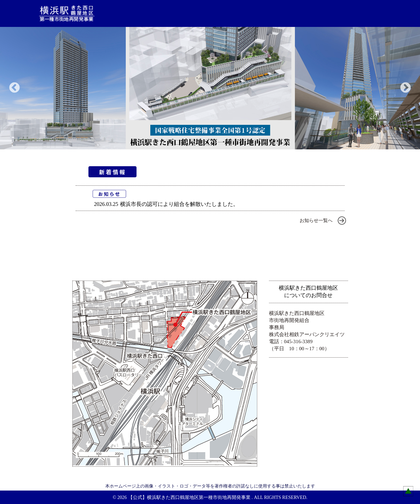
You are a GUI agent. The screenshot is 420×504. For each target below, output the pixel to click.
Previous (14, 88)
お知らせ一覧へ (316, 221)
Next (406, 88)
